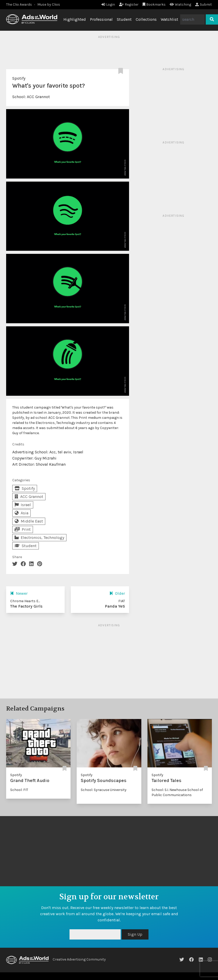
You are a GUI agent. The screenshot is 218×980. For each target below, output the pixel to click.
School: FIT (19, 790)
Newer (19, 593)
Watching (180, 4)
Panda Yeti (115, 606)
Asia (21, 513)
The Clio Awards (19, 4)
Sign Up (135, 934)
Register (129, 4)
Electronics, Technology (39, 538)
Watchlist (169, 19)
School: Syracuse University (104, 790)
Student (124, 19)
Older (117, 593)
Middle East (29, 521)
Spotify (19, 78)
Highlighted (75, 19)
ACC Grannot (38, 97)
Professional (101, 19)
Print (23, 529)
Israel (23, 505)
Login (108, 4)
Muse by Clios (49, 4)
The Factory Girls (26, 606)
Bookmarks (154, 4)
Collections (146, 19)
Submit (204, 4)
